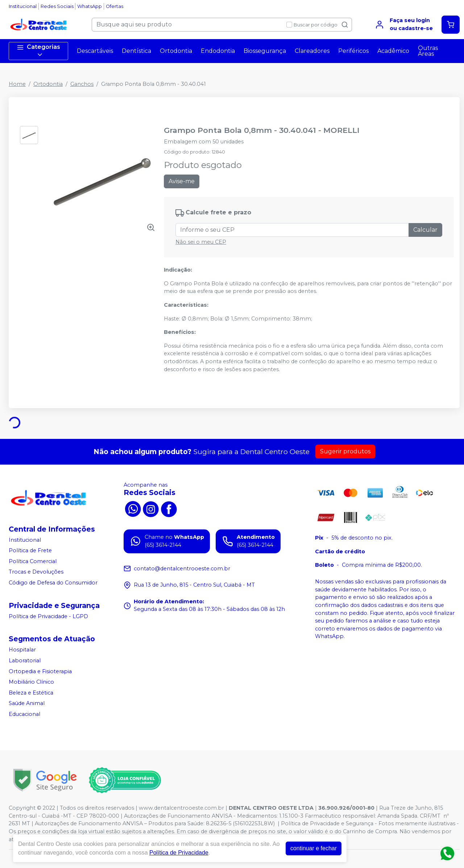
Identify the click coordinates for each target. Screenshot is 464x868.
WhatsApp (90, 6)
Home (17, 84)
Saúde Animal (27, 704)
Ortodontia (176, 51)
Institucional (23, 6)
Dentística (136, 51)
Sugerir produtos (345, 451)
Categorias (38, 51)
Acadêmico (393, 51)
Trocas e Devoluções (36, 572)
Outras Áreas (428, 51)
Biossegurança (265, 51)
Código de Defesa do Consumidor (53, 583)
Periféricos (353, 51)
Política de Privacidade (179, 853)
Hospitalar (22, 650)
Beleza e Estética (31, 693)
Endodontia (218, 51)
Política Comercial (33, 561)
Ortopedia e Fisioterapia (40, 671)
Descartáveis (95, 51)
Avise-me (182, 181)
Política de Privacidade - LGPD (48, 616)
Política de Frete (30, 550)
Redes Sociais (57, 6)
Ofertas (115, 6)
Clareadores (312, 51)
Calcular (425, 230)
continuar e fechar (314, 848)
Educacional (24, 714)
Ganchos (82, 84)
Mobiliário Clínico (31, 682)
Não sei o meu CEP (201, 242)
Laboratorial (25, 661)
